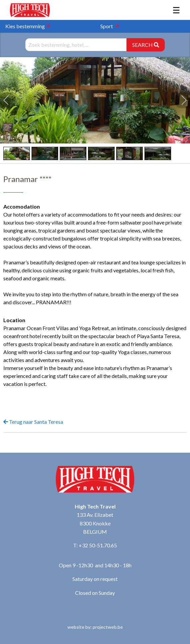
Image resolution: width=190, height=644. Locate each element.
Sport (107, 26)
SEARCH (146, 45)
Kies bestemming (25, 26)
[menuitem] (108, 26)
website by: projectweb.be (95, 627)
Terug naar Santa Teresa (33, 422)
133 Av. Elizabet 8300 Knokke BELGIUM (95, 523)
